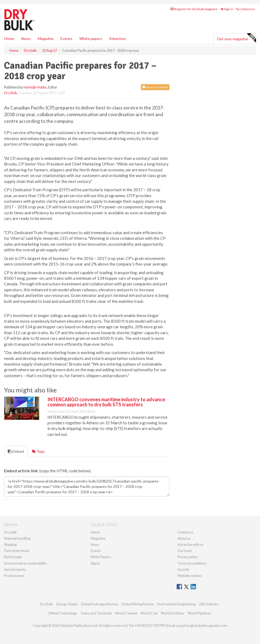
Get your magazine (236, 38)
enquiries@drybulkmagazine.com (202, 625)
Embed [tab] (16, 451)
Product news (14, 576)
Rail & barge (13, 557)
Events (66, 38)
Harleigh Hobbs (35, 87)
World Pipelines (199, 613)
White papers (91, 38)
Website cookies (190, 576)
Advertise (117, 38)
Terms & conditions (192, 563)
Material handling (17, 538)
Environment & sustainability (25, 563)
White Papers (101, 557)
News (95, 544)
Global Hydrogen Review (99, 604)
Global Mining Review (138, 604)
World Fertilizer (173, 613)
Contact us (246, 9)
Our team (185, 551)
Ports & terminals (17, 551)
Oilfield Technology (62, 613)
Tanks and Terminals (96, 613)
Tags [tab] (38, 451)
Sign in (227, 9)
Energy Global (67, 604)
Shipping (10, 544)
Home (9, 38)
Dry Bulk (11, 93)
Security (183, 569)
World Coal (149, 613)
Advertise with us (190, 544)
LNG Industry (209, 604)
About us (184, 538)
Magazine (46, 38)
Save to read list (155, 87)
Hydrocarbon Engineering (176, 604)
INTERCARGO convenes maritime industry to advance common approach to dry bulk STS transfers (106, 402)
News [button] (26, 38)
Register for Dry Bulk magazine (194, 9)
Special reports (15, 569)
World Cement (126, 613)
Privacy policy (188, 557)
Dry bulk (10, 532)
